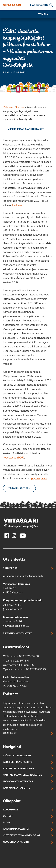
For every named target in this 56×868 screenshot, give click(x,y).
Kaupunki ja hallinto (17, 788)
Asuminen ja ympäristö (18, 762)
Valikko (46, 14)
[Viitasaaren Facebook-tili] (7, 536)
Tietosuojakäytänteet (17, 634)
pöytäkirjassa (39, 479)
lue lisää (17, 205)
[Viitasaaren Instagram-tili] (14, 536)
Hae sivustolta (39, 5)
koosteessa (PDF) (14, 458)
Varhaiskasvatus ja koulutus (22, 775)
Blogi (6, 823)
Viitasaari (9, 107)
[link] (23, 129)
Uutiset (20, 107)
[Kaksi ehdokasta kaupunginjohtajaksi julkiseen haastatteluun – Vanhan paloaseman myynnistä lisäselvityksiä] (12, 5)
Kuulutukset (11, 810)
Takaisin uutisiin (19, 488)
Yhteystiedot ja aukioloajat (22, 836)
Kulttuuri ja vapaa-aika (18, 769)
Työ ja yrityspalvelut (17, 756)
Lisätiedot (10, 733)
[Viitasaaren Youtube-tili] (23, 536)
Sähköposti (11, 569)
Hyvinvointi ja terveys (18, 782)
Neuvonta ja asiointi (17, 842)
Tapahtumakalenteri (17, 829)
